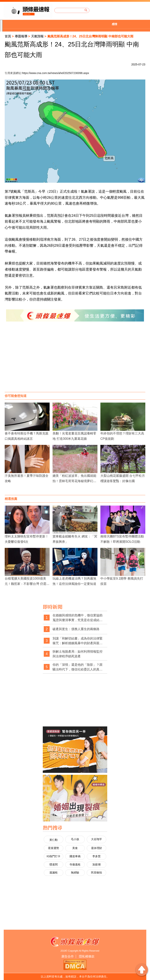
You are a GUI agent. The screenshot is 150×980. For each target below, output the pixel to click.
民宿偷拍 (96, 873)
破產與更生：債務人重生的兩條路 (76, 629)
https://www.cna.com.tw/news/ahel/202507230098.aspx (55, 73)
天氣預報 (37, 36)
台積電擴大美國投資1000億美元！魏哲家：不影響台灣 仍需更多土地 (27, 584)
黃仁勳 (54, 840)
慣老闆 (54, 864)
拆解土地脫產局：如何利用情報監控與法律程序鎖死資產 (78, 654)
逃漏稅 (54, 873)
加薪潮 (96, 864)
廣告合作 (68, 956)
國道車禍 (75, 856)
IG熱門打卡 (54, 856)
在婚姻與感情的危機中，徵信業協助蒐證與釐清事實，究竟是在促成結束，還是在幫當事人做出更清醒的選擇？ (78, 618)
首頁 (8, 36)
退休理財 (96, 848)
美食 (75, 848)
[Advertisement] (75, 361)
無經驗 (75, 873)
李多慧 (96, 856)
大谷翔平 (96, 839)
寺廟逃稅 (75, 864)
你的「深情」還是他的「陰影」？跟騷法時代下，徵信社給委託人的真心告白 (78, 667)
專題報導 (21, 36)
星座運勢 (54, 848)
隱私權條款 (87, 956)
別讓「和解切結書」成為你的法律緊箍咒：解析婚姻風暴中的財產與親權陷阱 (78, 641)
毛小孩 (75, 839)
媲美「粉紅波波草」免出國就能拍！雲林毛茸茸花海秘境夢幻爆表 (74, 481)
